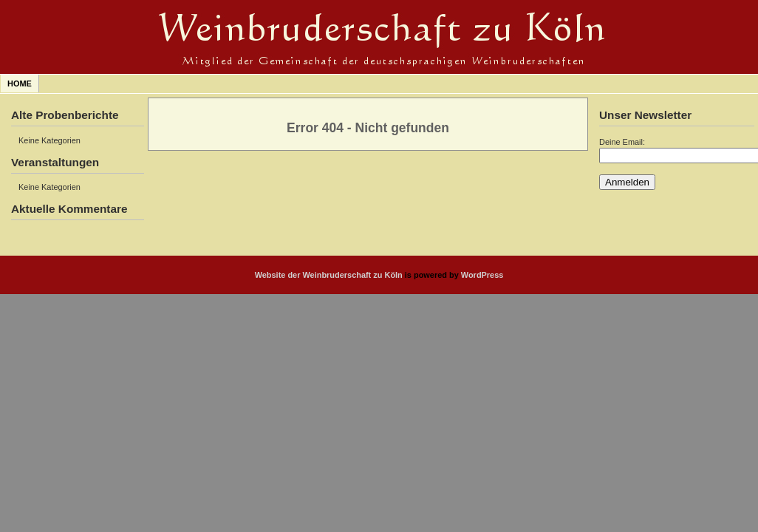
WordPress (482, 275)
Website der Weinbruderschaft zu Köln (329, 275)
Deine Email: (622, 142)
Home (20, 83)
